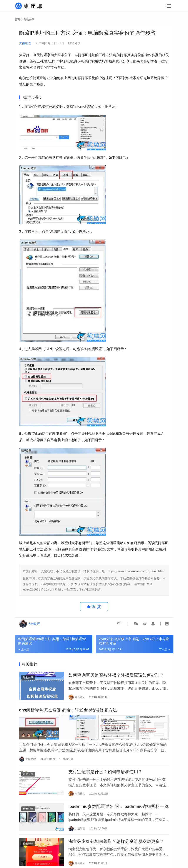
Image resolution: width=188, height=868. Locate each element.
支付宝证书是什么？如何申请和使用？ (105, 775)
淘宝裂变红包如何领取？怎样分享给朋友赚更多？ (116, 848)
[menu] (169, 7)
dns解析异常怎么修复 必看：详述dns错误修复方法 (68, 713)
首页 (17, 20)
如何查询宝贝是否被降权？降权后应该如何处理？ (116, 676)
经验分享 (74, 43)
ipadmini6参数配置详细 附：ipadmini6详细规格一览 (119, 811)
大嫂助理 (25, 43)
